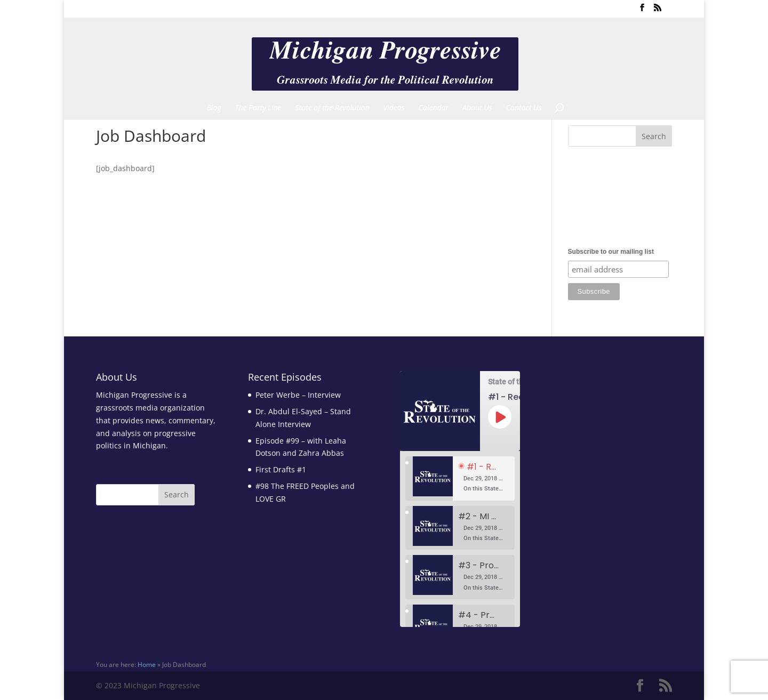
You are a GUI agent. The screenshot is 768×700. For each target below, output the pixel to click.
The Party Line (258, 108)
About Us (477, 108)
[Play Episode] (500, 417)
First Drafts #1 (281, 469)
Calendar (434, 108)
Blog (214, 108)
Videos (394, 108)
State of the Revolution (333, 108)
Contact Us (524, 108)
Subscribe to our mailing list (611, 252)
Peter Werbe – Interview (298, 395)
